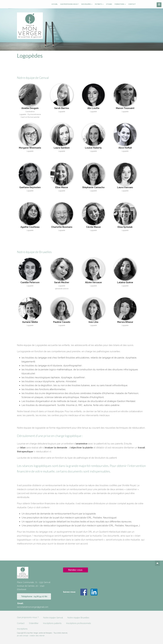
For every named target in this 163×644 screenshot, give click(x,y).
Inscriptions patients (52, 623)
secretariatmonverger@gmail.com (33, 607)
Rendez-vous (75, 570)
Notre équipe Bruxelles (78, 618)
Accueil (55, 4)
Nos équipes (87, 4)
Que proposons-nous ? (70, 4)
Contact (132, 4)
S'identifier (34, 623)
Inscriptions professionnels (79, 623)
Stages (109, 4)
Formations (120, 4)
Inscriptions (22, 629)
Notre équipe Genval (53, 618)
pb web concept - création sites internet (31, 636)
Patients (99, 4)
